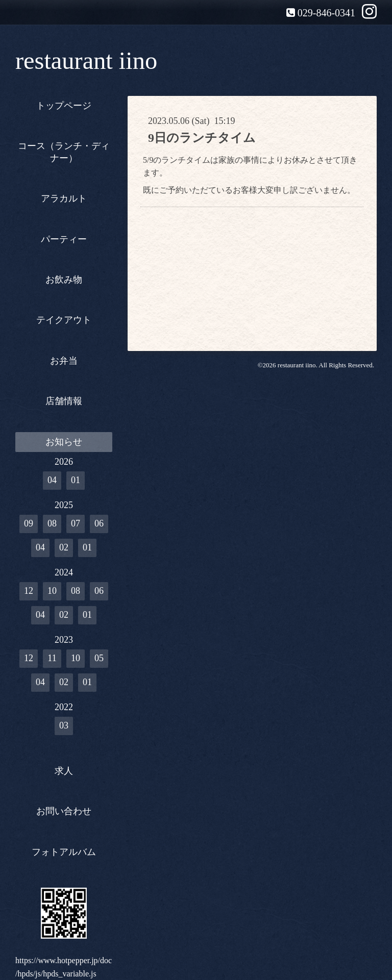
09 (29, 523)
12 (29, 591)
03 (64, 725)
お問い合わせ (64, 811)
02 (64, 547)
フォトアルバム (64, 852)
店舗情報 (64, 401)
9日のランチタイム (202, 138)
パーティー (64, 239)
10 (52, 591)
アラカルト (64, 198)
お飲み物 (64, 280)
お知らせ (64, 442)
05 (99, 658)
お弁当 (64, 361)
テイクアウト (64, 320)
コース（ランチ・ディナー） (64, 152)
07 (76, 523)
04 (52, 480)
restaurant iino (86, 60)
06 (99, 523)
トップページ (64, 106)
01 (76, 480)
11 (52, 658)
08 (52, 523)
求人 (64, 771)
